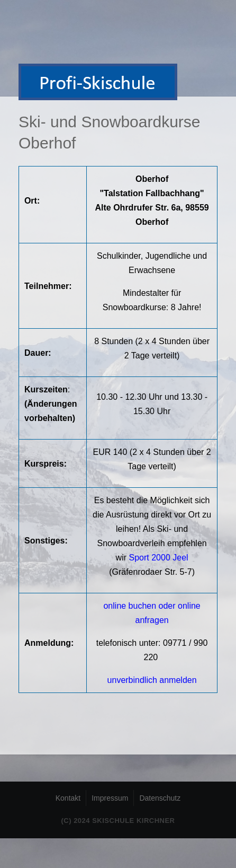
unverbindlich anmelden (152, 680)
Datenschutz (160, 798)
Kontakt (68, 798)
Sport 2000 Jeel (159, 558)
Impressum (110, 798)
